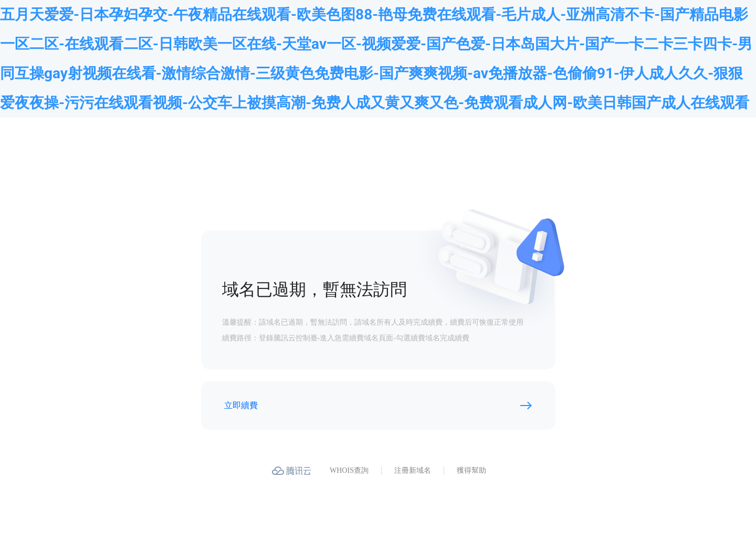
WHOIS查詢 (349, 470)
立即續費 (241, 405)
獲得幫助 (471, 470)
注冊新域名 (413, 470)
